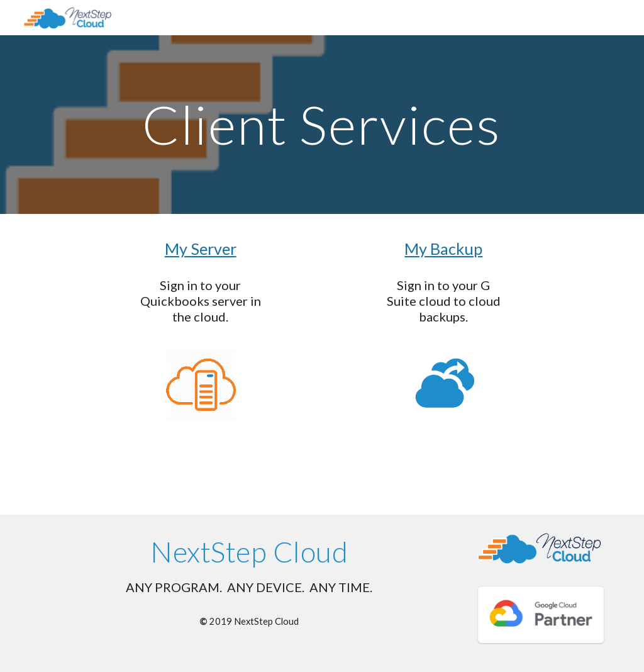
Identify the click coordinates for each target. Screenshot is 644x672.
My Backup (443, 249)
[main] (322, 124)
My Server (201, 249)
